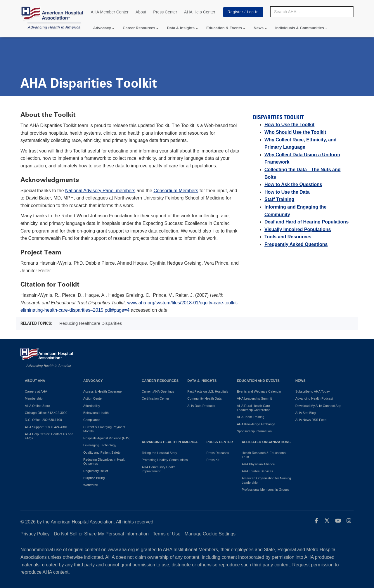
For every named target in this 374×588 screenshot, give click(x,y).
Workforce (91, 485)
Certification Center (155, 398)
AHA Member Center (110, 12)
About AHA (35, 380)
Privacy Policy (35, 534)
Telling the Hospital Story (159, 453)
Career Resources (139, 28)
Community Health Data (204, 398)
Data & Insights (181, 28)
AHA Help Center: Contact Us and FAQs (49, 436)
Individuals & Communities (300, 28)
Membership (34, 398)
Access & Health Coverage (102, 391)
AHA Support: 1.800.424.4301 (46, 427)
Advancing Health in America (170, 442)
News (259, 28)
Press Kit (213, 460)
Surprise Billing (94, 478)
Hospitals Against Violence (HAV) (107, 438)
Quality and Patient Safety (102, 452)
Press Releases (218, 453)
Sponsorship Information (254, 431)
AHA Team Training (251, 417)
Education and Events (258, 380)
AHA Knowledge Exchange (256, 424)
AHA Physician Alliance (258, 464)
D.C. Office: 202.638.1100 (43, 420)
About (141, 12)
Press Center (165, 12)
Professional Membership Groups (265, 490)
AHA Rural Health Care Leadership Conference (254, 408)
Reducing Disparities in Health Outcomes (105, 462)
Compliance (92, 420)
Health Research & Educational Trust (264, 455)
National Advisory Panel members (100, 191)
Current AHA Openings (158, 391)
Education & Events (224, 28)
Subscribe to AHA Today (313, 391)
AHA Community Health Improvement (159, 469)
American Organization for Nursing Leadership (266, 480)
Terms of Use (167, 534)
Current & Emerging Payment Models (104, 429)
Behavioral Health (96, 413)
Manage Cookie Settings (210, 534)
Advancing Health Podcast (314, 398)
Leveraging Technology (100, 445)
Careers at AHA (36, 391)
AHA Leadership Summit (254, 398)
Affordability (92, 406)
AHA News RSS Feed (311, 420)
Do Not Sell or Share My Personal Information (101, 534)
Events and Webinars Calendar (259, 391)
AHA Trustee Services (257, 471)
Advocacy (102, 28)
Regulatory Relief (96, 471)
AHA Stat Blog (306, 413)
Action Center (93, 398)
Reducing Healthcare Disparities (91, 323)
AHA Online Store (37, 406)
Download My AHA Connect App (318, 406)
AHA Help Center (200, 12)
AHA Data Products (201, 406)
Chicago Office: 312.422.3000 (46, 413)
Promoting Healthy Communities (165, 460)
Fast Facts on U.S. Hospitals (208, 391)
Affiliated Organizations (266, 442)
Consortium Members (176, 191)
